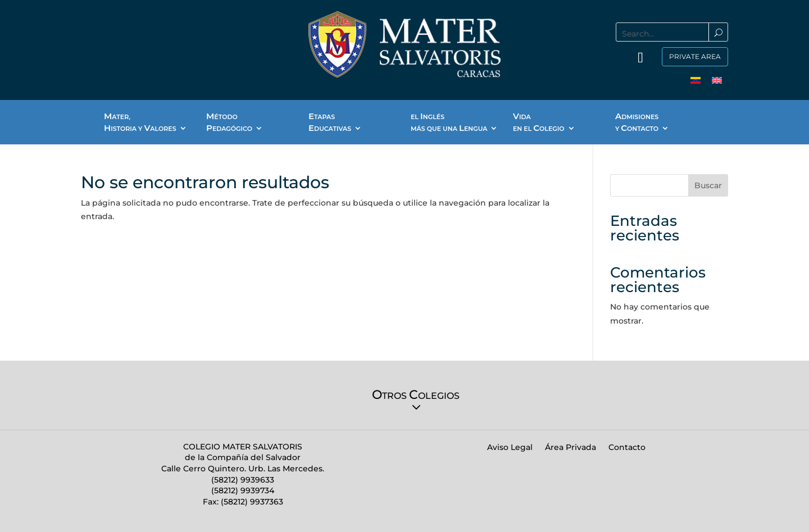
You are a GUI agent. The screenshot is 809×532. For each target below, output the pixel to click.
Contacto (627, 448)
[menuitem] (696, 80)
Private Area (695, 56)
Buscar (708, 185)
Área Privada (571, 448)
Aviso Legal (510, 448)
